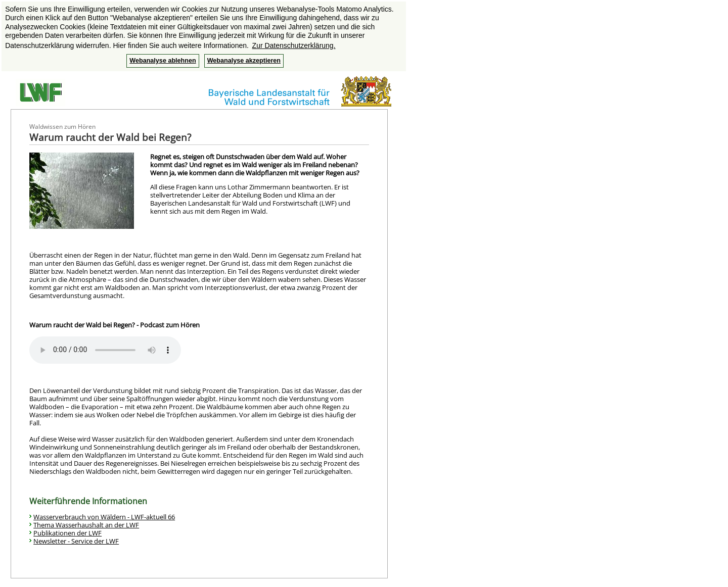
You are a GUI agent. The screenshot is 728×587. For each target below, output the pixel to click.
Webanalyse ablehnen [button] (163, 61)
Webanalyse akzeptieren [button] (244, 61)
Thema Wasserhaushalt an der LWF (86, 525)
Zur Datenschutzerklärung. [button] (294, 45)
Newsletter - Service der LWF (76, 541)
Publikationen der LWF (67, 533)
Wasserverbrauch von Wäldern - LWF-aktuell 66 (104, 517)
